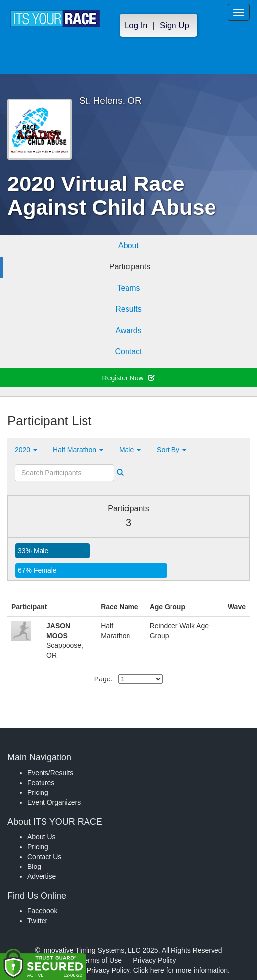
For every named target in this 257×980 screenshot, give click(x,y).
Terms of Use (101, 960)
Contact (128, 352)
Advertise (42, 876)
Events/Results (50, 773)
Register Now (129, 378)
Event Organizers (54, 802)
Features (41, 783)
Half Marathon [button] (78, 450)
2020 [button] (26, 450)
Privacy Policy (154, 960)
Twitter (37, 921)
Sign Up (174, 25)
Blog (34, 867)
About (128, 245)
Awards (128, 330)
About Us (42, 837)
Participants (130, 267)
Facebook (42, 911)
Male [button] (130, 450)
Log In (136, 25)
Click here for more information (181, 970)
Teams (128, 288)
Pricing (38, 792)
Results (128, 309)
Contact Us (44, 857)
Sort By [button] (171, 450)
